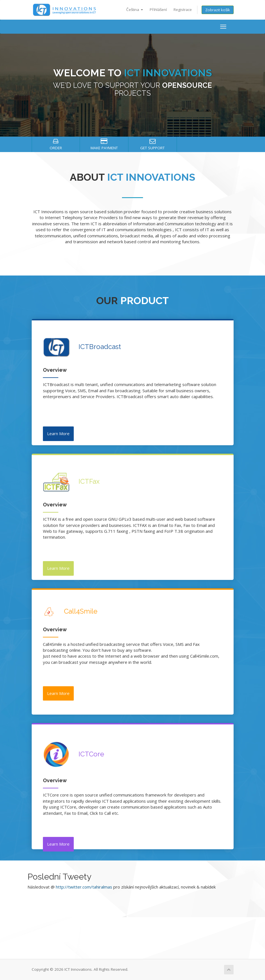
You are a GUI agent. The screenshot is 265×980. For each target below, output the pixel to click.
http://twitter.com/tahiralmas (84, 887)
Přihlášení (158, 10)
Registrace (183, 10)
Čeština (135, 10)
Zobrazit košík (218, 10)
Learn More (58, 433)
